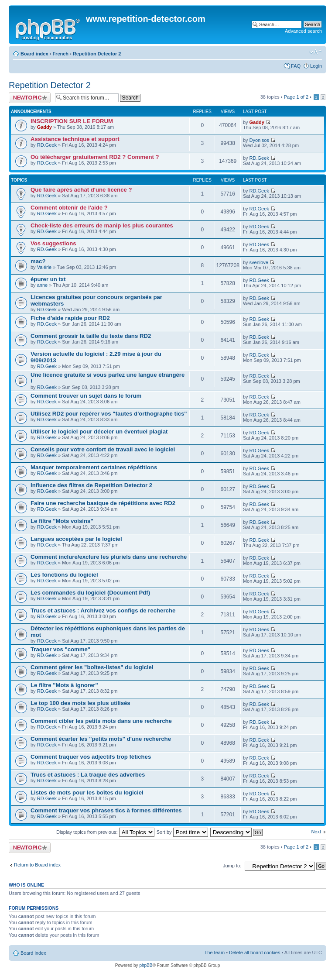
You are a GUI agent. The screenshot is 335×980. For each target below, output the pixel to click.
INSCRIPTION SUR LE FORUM (72, 121)
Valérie (44, 267)
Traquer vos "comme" (60, 649)
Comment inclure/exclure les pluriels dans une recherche (109, 557)
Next (316, 832)
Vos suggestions (53, 243)
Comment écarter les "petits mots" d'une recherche (101, 739)
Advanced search (303, 31)
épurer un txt (48, 279)
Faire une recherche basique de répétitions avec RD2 (103, 503)
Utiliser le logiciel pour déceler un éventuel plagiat (99, 432)
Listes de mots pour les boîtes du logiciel (87, 793)
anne (42, 285)
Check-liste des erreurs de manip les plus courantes (102, 225)
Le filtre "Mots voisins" (62, 521)
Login (316, 66)
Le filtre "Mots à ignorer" (64, 685)
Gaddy (44, 127)
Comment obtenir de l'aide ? (69, 208)
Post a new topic (30, 98)
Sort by (182, 832)
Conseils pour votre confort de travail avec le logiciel (103, 449)
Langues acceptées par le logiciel (76, 539)
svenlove (259, 262)
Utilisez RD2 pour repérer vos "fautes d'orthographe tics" (109, 414)
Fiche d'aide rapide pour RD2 (70, 318)
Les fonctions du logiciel (64, 575)
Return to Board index (37, 865)
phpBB (146, 965)
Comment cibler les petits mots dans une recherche (101, 721)
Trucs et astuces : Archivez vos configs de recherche (103, 610)
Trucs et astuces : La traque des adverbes (88, 775)
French (60, 54)
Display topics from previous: (105, 832)
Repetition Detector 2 (97, 54)
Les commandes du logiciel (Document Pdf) (90, 593)
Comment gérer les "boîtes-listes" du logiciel (92, 667)
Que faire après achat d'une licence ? (81, 190)
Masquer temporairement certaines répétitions (94, 467)
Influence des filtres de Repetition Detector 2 (91, 485)
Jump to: (232, 866)
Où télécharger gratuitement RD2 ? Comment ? (95, 157)
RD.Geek (47, 145)
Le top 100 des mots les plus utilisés (80, 703)
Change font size (316, 52)
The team (215, 952)
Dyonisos (259, 140)
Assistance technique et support (75, 139)
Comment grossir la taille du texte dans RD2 (91, 336)
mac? (38, 261)
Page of (296, 97)
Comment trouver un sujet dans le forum (86, 396)
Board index (34, 54)
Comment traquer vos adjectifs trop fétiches (91, 757)
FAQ (296, 66)
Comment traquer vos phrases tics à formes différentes (106, 810)
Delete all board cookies (255, 952)
